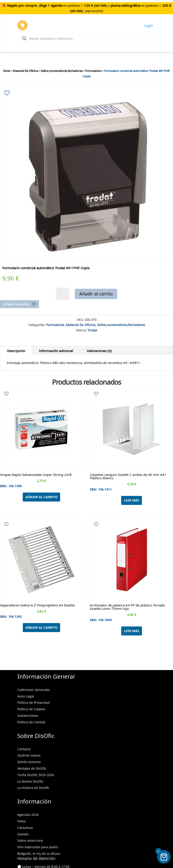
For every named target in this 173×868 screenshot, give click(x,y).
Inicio (7, 70)
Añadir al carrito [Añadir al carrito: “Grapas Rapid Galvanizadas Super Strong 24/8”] (41, 497)
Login (149, 26)
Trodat (92, 330)
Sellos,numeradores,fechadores (62, 70)
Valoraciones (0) (99, 350)
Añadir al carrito (96, 294)
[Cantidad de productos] (63, 294)
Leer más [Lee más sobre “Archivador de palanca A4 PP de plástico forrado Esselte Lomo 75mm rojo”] (132, 631)
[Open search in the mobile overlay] (86, 39)
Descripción (16, 350)
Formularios (93, 70)
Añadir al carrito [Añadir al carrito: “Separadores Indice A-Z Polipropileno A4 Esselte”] (41, 627)
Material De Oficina (25, 70)
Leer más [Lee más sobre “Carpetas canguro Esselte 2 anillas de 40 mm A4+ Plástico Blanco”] (132, 500)
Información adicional (56, 350)
